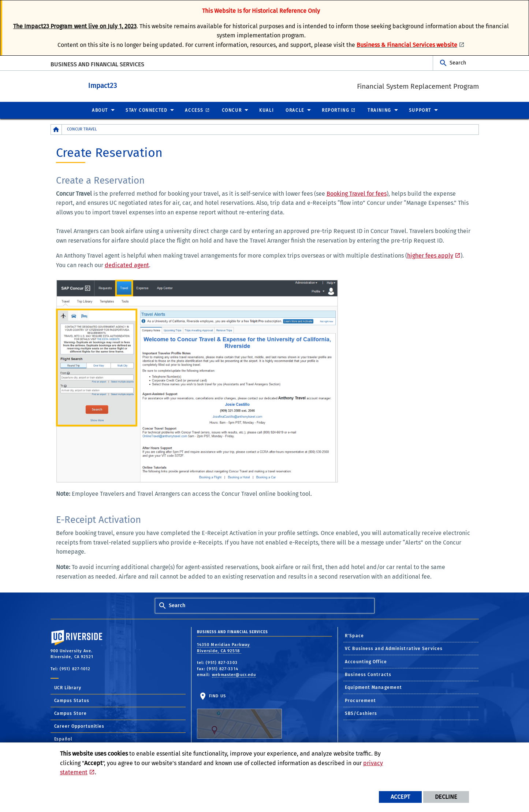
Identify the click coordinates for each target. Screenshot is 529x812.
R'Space (354, 635)
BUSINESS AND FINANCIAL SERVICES (97, 64)
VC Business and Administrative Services (394, 648)
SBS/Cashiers (361, 713)
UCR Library (68, 687)
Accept (400, 797)
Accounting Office (366, 661)
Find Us (239, 716)
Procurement (360, 700)
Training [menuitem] (379, 110)
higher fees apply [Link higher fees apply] (430, 255)
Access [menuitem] (194, 110)
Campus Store (71, 713)
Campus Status (72, 700)
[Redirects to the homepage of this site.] (56, 129)
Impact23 (136, 85)
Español (64, 739)
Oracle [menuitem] (295, 110)
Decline (446, 797)
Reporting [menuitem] (336, 110)
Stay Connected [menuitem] (146, 110)
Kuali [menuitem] (267, 110)
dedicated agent (127, 265)
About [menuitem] (100, 110)
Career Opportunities (79, 726)
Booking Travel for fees (357, 193)
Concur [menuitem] (232, 110)
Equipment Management (373, 687)
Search (458, 63)
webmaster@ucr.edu (234, 674)
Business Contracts (368, 674)
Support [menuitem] (420, 110)
